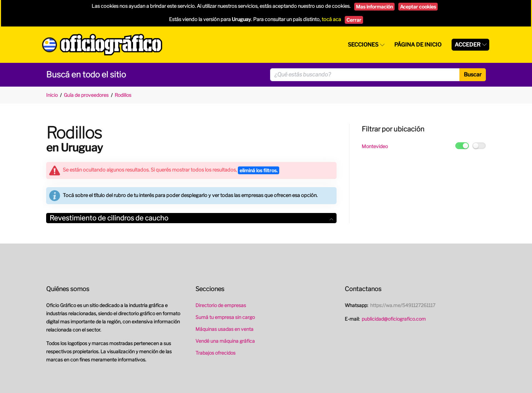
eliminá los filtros (259, 170)
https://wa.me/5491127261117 (403, 305)
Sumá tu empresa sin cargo (225, 317)
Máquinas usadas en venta (224, 329)
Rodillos (123, 95)
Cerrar (354, 20)
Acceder (468, 45)
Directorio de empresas (221, 305)
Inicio (52, 95)
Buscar (473, 75)
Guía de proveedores (86, 95)
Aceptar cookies (418, 7)
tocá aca (331, 19)
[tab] (191, 218)
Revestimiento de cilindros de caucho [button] (191, 218)
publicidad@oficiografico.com (394, 319)
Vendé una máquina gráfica (225, 341)
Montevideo (375, 146)
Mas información (374, 7)
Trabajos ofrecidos (215, 353)
